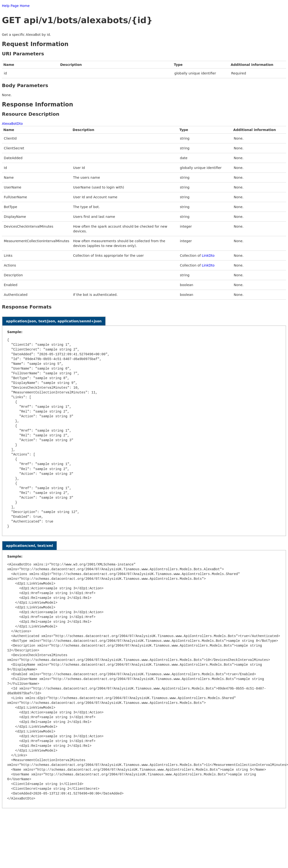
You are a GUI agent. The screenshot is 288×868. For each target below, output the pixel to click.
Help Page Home (16, 6)
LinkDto (208, 256)
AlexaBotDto (12, 124)
